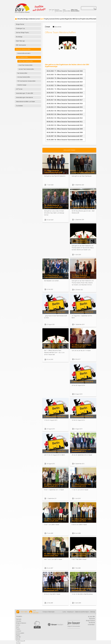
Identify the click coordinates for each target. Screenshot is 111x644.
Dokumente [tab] (57, 27)
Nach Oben (22, 612)
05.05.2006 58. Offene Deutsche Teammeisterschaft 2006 (65, 140)
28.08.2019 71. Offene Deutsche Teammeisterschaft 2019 (65, 93)
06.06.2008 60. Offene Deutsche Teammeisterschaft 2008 (65, 132)
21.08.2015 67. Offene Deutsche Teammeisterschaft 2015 (65, 107)
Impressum (71, 612)
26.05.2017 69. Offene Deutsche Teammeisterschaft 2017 (65, 100)
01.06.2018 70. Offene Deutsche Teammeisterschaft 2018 (65, 96)
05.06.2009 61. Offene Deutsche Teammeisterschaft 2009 (65, 129)
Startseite (19, 619)
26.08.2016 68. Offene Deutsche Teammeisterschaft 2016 (65, 104)
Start (50, 10)
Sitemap (93, 612)
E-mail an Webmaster (49, 612)
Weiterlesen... (63, 185)
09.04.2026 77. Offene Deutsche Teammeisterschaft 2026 (65, 71)
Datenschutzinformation (82, 612)
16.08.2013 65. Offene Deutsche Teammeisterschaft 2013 (65, 114)
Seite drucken (34, 612)
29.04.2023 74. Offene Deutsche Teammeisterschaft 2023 (65, 82)
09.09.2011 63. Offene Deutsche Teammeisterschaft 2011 (65, 122)
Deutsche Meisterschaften (58, 10)
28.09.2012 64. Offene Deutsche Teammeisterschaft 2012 (65, 118)
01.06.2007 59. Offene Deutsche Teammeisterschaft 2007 (65, 136)
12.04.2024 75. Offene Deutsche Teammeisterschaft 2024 (65, 78)
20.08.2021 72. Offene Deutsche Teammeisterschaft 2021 (65, 89)
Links (65, 612)
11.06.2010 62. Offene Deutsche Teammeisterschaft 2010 (65, 125)
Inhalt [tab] (47, 27)
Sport (53, 10)
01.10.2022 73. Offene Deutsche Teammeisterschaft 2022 (65, 85)
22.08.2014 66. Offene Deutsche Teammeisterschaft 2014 (65, 111)
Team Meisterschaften (67, 10)
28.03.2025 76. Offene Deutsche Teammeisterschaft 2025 (65, 75)
